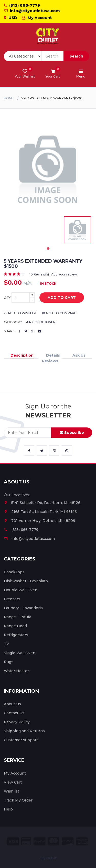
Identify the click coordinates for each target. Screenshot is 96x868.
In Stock (48, 284)
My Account (37, 18)
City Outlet (48, 858)
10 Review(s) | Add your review (53, 274)
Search (76, 56)
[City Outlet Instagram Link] (54, 451)
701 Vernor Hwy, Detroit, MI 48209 (40, 521)
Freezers (12, 599)
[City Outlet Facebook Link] (29, 451)
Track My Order (18, 800)
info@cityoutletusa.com (32, 11)
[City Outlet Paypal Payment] (39, 841)
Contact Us (14, 713)
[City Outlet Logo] (48, 36)
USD (10, 18)
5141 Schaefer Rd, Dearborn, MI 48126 (42, 503)
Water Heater (16, 671)
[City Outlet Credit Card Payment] (26, 841)
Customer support (21, 740)
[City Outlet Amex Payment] (82, 841)
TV (6, 644)
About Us (12, 704)
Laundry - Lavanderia (23, 608)
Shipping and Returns (24, 731)
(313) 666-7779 (22, 5)
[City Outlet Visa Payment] (13, 841)
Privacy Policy (17, 722)
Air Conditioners (42, 322)
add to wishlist (20, 313)
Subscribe (72, 433)
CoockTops (14, 572)
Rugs (9, 662)
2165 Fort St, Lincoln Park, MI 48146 (40, 512)
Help (8, 809)
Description (22, 355)
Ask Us (79, 355)
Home (9, 98)
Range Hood (15, 626)
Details (53, 355)
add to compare (59, 313)
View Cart (13, 782)
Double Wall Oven (21, 590)
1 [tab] (48, 249)
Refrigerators (16, 635)
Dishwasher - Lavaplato (26, 581)
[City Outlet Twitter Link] (42, 451)
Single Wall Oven (20, 653)
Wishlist (12, 791)
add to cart (58, 298)
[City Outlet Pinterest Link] (67, 451)
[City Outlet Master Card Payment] (54, 841)
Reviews (50, 361)
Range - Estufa (18, 617)
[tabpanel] (77, 230)
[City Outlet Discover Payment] (68, 841)
